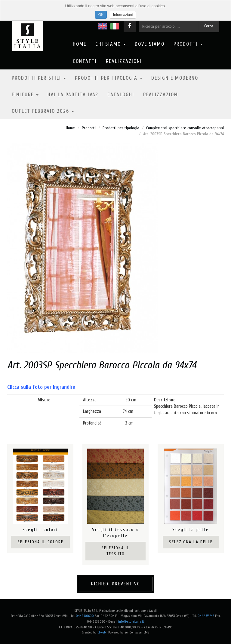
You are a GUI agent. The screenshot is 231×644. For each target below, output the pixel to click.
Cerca (209, 26)
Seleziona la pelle (191, 542)
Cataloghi (121, 95)
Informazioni (123, 15)
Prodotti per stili (39, 78)
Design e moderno (175, 78)
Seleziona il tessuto (115, 551)
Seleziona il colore (40, 542)
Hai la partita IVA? (73, 95)
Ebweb (102, 632)
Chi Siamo (111, 44)
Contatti (85, 61)
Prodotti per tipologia (109, 78)
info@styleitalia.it (131, 621)
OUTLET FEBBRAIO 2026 (43, 111)
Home (80, 44)
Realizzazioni (124, 61)
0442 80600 (85, 616)
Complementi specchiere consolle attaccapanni (185, 128)
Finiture (25, 95)
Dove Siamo (150, 44)
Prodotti (188, 44)
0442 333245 (206, 616)
